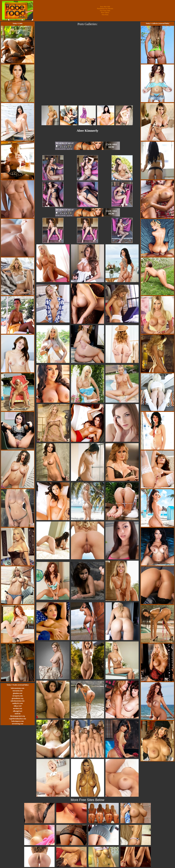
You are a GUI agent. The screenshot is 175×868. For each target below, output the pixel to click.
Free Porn (105, 15)
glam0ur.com (18, 693)
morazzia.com (18, 691)
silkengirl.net (17, 711)
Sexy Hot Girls (105, 7)
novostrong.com (17, 724)
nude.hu (18, 714)
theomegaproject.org (18, 716)
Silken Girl (18, 706)
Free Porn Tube (105, 11)
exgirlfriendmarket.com (18, 719)
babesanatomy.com (18, 688)
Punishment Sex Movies (105, 9)
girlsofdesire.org (17, 698)
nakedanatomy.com (18, 701)
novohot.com (18, 708)
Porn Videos (105, 13)
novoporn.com (18, 696)
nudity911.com (17, 703)
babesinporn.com (18, 721)
